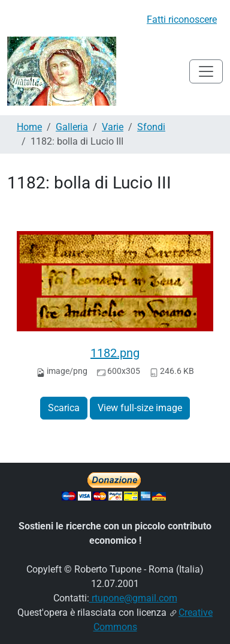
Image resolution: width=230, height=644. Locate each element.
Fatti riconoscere (182, 20)
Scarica (64, 408)
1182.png (115, 353)
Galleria (72, 127)
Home (29, 127)
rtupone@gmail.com (133, 598)
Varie (113, 127)
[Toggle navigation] (206, 71)
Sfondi (151, 127)
